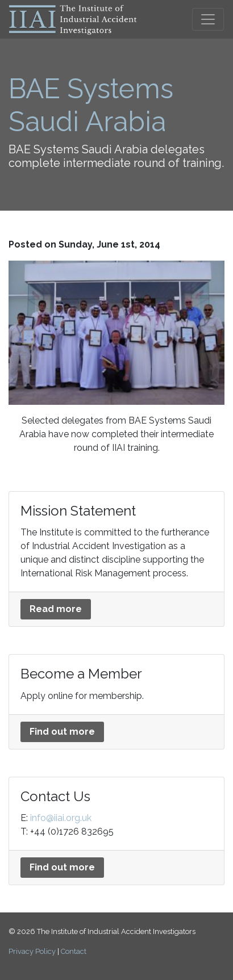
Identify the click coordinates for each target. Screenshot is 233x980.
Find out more (62, 732)
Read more (56, 609)
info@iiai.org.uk (61, 818)
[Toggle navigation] (208, 19)
